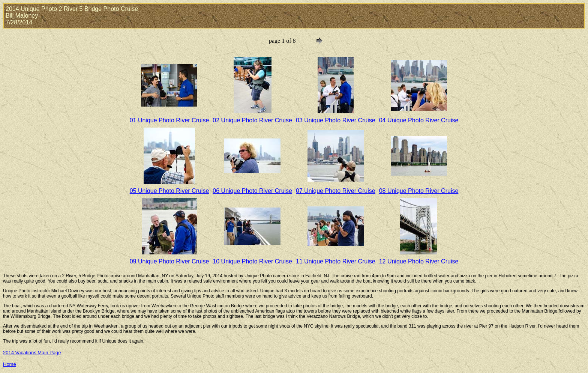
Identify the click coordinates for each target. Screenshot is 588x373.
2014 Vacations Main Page (32, 353)
